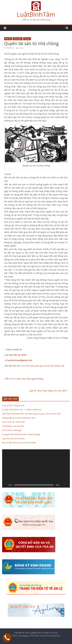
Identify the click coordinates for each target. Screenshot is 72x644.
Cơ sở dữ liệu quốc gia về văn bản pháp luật (42, 366)
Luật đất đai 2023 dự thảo (13, 438)
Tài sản (27, 39)
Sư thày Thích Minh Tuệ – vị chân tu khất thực (22, 410)
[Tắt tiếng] (62, 485)
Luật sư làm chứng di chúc (13, 405)
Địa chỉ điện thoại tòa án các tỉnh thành (19, 443)
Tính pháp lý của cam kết (13, 426)
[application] (36, 468)
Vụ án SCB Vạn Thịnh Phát (13, 422)
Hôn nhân (18, 39)
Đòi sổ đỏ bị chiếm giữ (12, 430)
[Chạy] (6, 485)
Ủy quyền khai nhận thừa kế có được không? (21, 434)
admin (21, 48)
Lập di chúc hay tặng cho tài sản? (49, 391)
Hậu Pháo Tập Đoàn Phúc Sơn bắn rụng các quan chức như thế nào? (32, 414)
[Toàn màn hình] (66, 485)
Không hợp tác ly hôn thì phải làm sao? (19, 418)
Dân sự (8, 39)
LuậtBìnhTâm (36, 14)
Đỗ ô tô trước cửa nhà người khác (23, 379)
